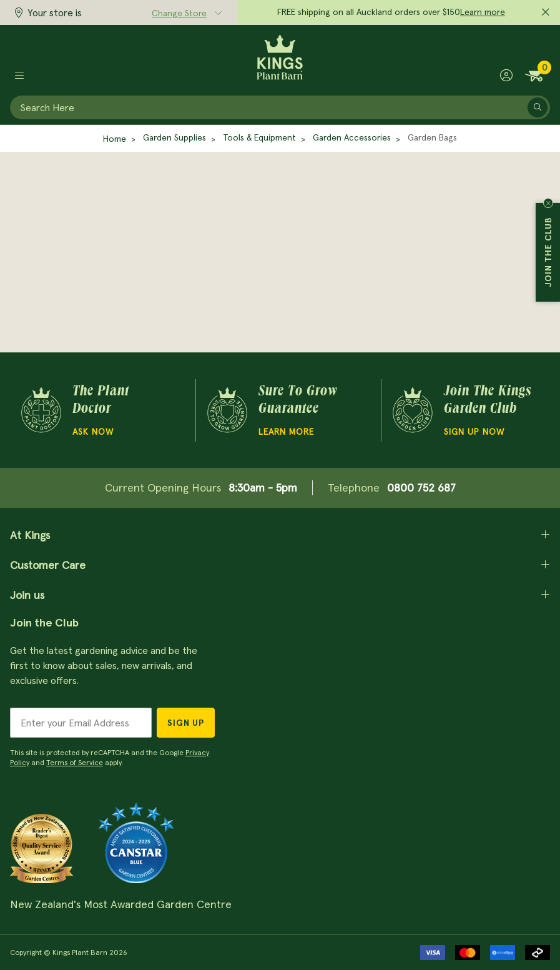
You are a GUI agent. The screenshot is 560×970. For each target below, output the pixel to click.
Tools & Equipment (259, 137)
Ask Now (93, 432)
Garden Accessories (352, 137)
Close (548, 203)
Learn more (483, 12)
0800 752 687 (421, 487)
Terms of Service (75, 762)
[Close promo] (546, 12)
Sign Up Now (474, 432)
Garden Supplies (174, 137)
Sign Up (186, 723)
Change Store (179, 13)
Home (115, 139)
